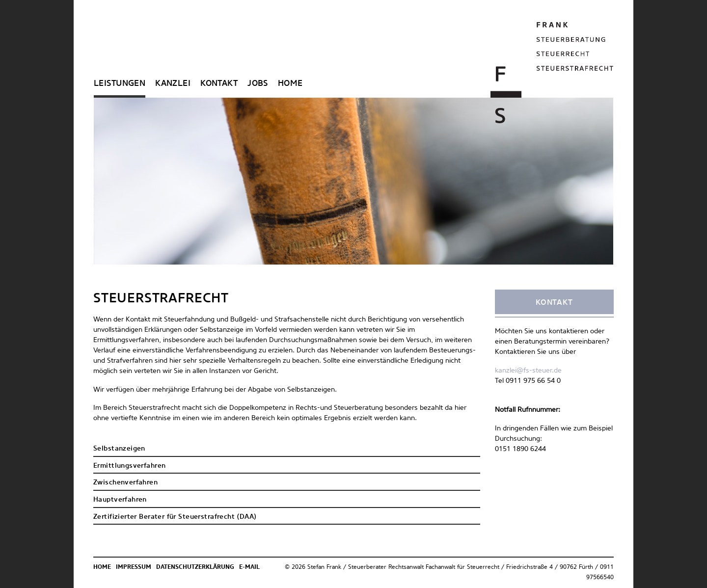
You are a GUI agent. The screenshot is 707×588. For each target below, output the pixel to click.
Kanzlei (173, 84)
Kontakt (219, 84)
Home (290, 84)
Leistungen (120, 84)
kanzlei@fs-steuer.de (528, 371)
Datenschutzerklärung (195, 567)
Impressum (134, 567)
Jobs (258, 84)
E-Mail (249, 567)
